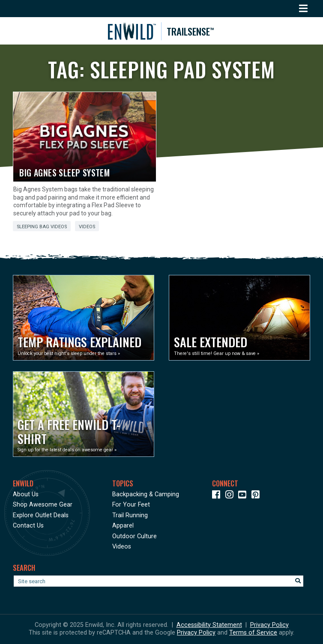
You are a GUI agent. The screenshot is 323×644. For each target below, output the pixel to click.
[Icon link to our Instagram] (231, 496)
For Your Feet (131, 505)
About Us (26, 494)
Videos (87, 227)
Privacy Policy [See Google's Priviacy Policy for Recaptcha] (196, 633)
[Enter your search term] (159, 581)
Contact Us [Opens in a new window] (28, 526)
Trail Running (130, 515)
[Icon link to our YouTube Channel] (244, 496)
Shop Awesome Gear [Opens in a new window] (43, 505)
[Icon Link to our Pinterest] (257, 496)
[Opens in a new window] (84, 318)
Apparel (123, 526)
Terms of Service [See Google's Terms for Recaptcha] (253, 633)
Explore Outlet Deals (41, 515)
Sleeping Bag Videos (42, 227)
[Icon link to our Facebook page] (218, 496)
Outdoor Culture (135, 536)
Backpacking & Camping (146, 494)
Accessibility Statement (209, 625)
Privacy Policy (269, 625)
